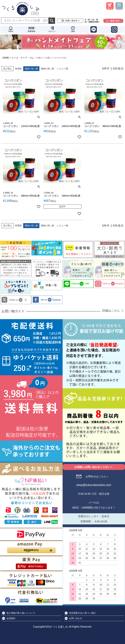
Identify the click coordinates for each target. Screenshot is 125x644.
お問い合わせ (76, 618)
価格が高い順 (47, 69)
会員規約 (11, 618)
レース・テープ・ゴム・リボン (27, 58)
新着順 (18, 69)
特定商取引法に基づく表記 (82, 613)
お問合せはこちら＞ (97, 476)
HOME (6, 58)
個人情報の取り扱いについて (21, 613)
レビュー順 (63, 69)
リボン (48, 58)
